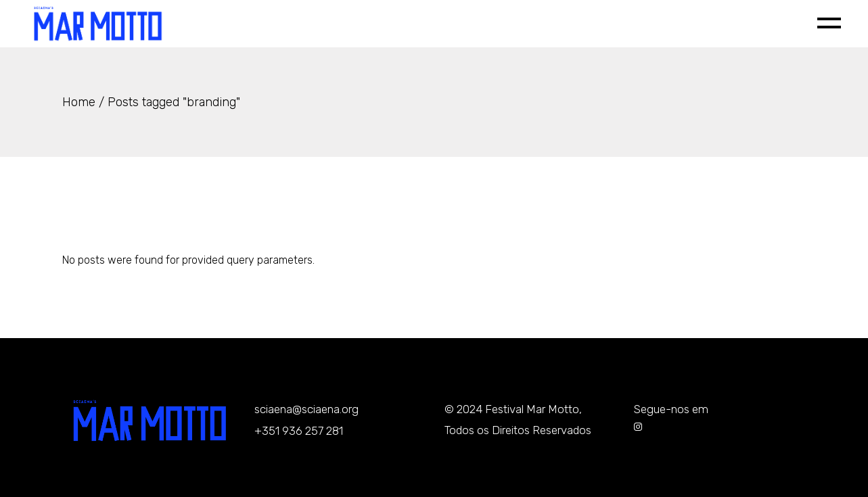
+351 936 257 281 (299, 431)
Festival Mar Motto (532, 409)
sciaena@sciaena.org (306, 409)
